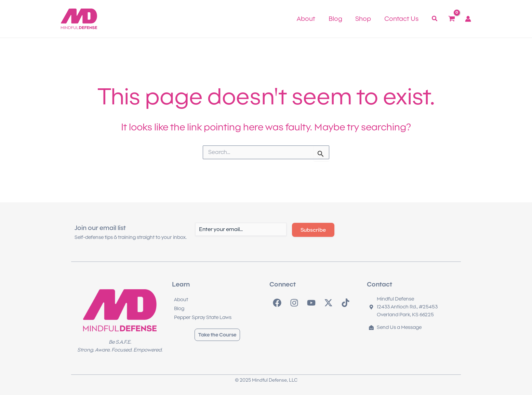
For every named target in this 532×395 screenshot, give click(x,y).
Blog (179, 308)
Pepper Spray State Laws (203, 317)
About (181, 300)
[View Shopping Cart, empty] (452, 19)
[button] (435, 19)
